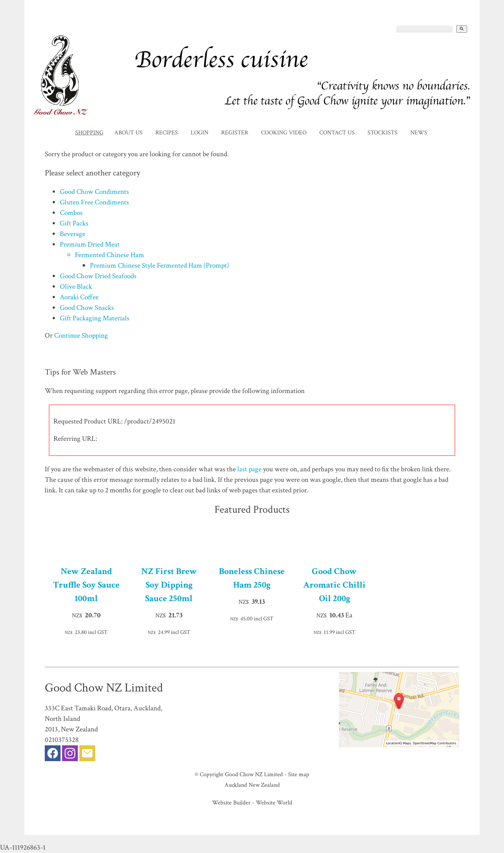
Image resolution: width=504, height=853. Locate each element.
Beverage (73, 234)
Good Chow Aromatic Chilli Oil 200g (334, 585)
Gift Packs (74, 223)
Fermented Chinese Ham (109, 255)
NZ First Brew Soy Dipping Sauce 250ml (169, 585)
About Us (128, 133)
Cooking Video (284, 133)
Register (235, 133)
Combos (71, 213)
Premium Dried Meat (90, 244)
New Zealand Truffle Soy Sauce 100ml (86, 585)
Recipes (167, 133)
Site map (299, 774)
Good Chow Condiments (94, 192)
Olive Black (76, 287)
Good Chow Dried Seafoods (98, 276)
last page (249, 469)
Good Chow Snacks (87, 308)
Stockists (383, 133)
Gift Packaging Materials (95, 318)
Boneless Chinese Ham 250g (252, 578)
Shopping (89, 133)
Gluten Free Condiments (94, 202)
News (419, 133)
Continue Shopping (81, 336)
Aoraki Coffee (79, 297)
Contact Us (337, 133)
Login (200, 133)
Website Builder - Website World (252, 803)
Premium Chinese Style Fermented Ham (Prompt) (159, 266)
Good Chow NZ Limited (254, 774)
